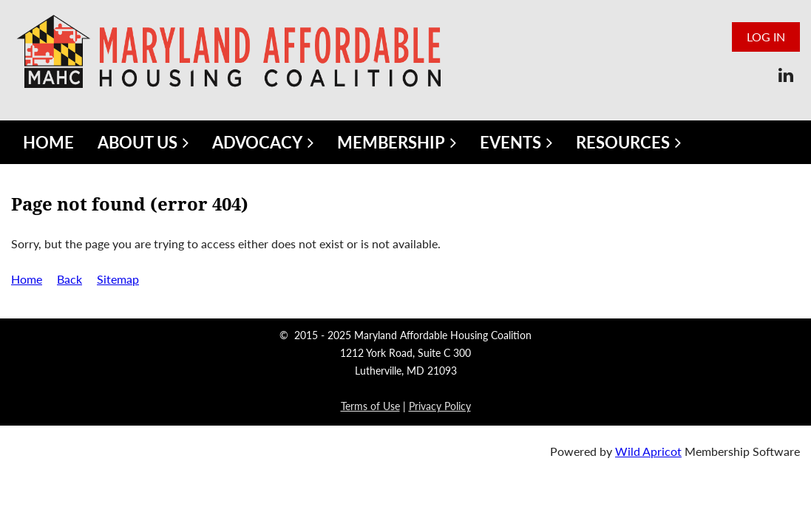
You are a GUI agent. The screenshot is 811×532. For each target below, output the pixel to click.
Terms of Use (370, 406)
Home (27, 279)
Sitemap (118, 279)
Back (69, 279)
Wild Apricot (648, 451)
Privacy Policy (440, 406)
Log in (766, 37)
